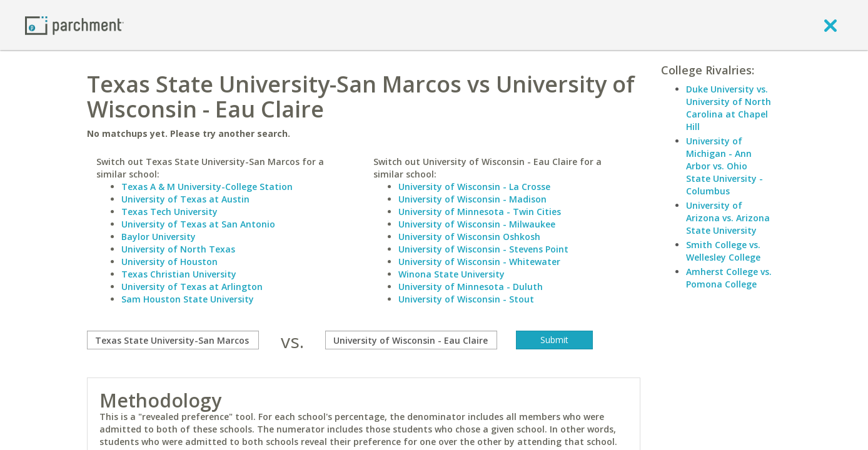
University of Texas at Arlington (192, 287)
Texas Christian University (179, 274)
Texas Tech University (169, 212)
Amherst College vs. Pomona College (729, 278)
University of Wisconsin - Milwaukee (477, 224)
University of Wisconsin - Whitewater (479, 262)
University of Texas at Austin (185, 199)
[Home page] (74, 25)
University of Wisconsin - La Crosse (474, 187)
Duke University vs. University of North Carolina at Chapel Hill (729, 108)
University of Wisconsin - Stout (466, 299)
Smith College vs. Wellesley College (723, 251)
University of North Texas (178, 249)
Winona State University (452, 274)
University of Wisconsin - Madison (472, 199)
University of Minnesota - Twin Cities (480, 212)
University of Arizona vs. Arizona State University (728, 218)
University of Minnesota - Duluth (471, 287)
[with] (411, 340)
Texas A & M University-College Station (207, 187)
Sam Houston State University (188, 299)
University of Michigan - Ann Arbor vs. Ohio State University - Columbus (724, 166)
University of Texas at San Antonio (198, 224)
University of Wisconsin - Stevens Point (483, 249)
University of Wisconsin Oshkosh (469, 237)
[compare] (173, 340)
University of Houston (169, 262)
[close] (830, 25)
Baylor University (159, 237)
